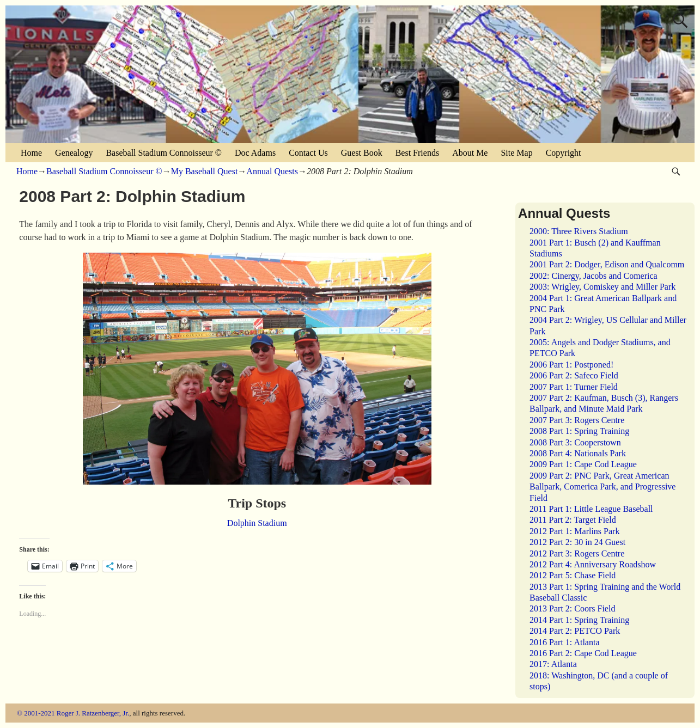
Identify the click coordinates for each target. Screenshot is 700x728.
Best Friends (417, 153)
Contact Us (308, 153)
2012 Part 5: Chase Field (573, 575)
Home (31, 153)
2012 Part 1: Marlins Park (574, 531)
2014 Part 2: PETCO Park (575, 631)
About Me (470, 153)
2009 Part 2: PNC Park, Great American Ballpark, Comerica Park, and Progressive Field (602, 487)
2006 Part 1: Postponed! (571, 365)
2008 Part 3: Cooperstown (575, 442)
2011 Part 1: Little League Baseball (591, 509)
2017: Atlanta (553, 664)
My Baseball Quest (205, 171)
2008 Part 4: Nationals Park (578, 453)
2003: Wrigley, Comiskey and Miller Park (602, 287)
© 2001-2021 (36, 713)
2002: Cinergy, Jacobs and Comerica (594, 276)
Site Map (516, 153)
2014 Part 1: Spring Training (579, 620)
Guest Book (362, 153)
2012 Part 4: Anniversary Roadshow (593, 564)
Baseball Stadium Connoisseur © (164, 153)
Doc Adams (255, 153)
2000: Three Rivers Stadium (579, 231)
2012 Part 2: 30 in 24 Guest (577, 542)
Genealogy (74, 153)
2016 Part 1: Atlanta (564, 642)
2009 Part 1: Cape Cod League (583, 464)
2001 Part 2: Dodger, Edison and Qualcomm (607, 264)
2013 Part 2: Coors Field (572, 608)
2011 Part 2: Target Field (573, 520)
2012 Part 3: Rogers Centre (577, 553)
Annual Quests (272, 171)
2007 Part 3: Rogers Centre (577, 420)
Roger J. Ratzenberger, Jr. (93, 713)
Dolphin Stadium (257, 523)
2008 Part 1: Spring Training (579, 431)
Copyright (564, 153)
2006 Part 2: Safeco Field (574, 375)
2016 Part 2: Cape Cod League (583, 653)
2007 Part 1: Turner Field (574, 387)
